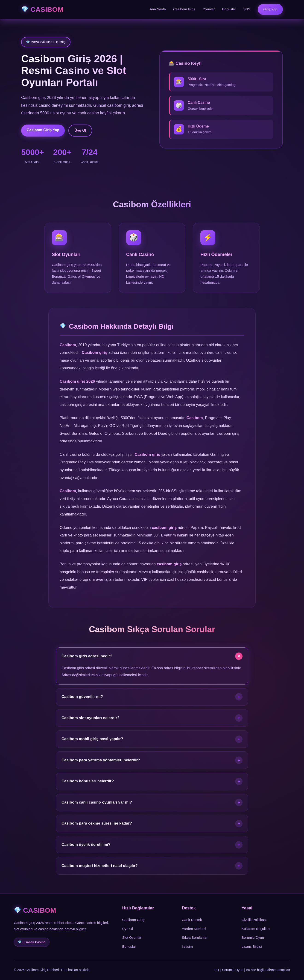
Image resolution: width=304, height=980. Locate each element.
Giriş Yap (270, 9)
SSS (247, 9)
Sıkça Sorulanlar (195, 937)
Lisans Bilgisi (252, 946)
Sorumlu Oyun (253, 937)
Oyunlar (209, 9)
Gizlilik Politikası (254, 920)
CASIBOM (47, 9)
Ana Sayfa (158, 9)
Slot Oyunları (132, 937)
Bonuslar (229, 9)
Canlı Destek (192, 920)
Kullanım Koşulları (256, 929)
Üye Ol (80, 130)
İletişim (187, 946)
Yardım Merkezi (194, 929)
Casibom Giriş (184, 9)
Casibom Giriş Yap (43, 130)
